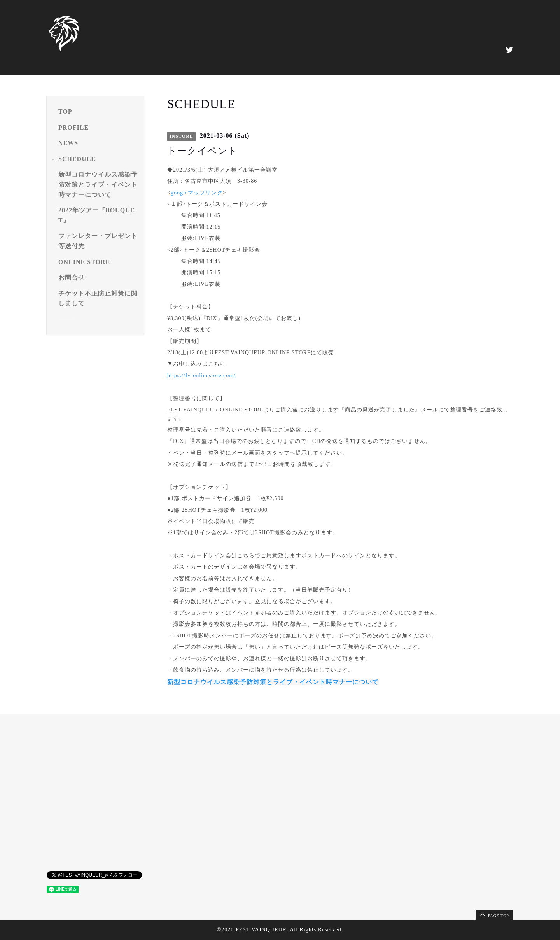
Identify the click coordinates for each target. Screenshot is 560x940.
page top (494, 914)
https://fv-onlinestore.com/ (201, 375)
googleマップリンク (197, 193)
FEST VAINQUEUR (261, 930)
